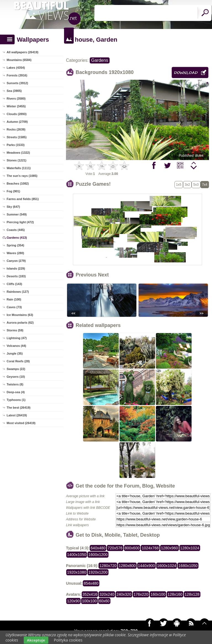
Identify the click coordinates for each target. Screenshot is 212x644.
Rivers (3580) (16, 99)
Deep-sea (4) (16, 392)
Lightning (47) (17, 338)
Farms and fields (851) (23, 199)
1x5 (179, 185)
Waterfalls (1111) (19, 168)
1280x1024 (190, 548)
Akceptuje (36, 640)
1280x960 (169, 548)
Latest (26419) (17, 415)
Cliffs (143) (14, 284)
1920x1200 (98, 572)
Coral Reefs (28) (18, 361)
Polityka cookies (68, 640)
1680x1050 (188, 566)
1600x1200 (98, 555)
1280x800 (127, 566)
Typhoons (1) (16, 400)
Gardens (100, 60)
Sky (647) (13, 207)
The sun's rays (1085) (22, 176)
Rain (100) (14, 299)
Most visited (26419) (21, 423)
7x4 (205, 185)
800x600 (132, 548)
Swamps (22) (16, 369)
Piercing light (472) (20, 222)
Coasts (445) (16, 230)
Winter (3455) (16, 106)
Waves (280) (15, 253)
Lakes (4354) (16, 68)
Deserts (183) (16, 276)
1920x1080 (77, 572)
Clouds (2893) (17, 114)
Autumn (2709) (17, 122)
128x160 (175, 594)
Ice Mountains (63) (20, 315)
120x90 (73, 601)
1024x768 (150, 548)
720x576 (115, 548)
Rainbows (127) (18, 292)
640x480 (98, 548)
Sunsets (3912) (17, 83)
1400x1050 (77, 555)
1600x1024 (167, 566)
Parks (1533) (16, 145)
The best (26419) (18, 408)
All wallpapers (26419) (22, 52)
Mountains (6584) (19, 60)
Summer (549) (17, 214)
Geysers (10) (16, 377)
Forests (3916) (17, 75)
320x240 (107, 594)
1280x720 (108, 566)
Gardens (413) (17, 238)
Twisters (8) (15, 384)
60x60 (104, 601)
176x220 (141, 594)
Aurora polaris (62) (20, 323)
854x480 (91, 583)
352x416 (90, 594)
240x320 (124, 594)
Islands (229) (16, 268)
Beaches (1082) (18, 183)
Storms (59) (15, 330)
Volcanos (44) (16, 346)
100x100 (89, 601)
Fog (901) (13, 191)
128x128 (192, 594)
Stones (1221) (17, 160)
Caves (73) (14, 307)
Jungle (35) (15, 353)
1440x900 (147, 566)
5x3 (196, 185)
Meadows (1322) (18, 153)
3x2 (187, 185)
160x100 (158, 594)
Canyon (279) (16, 261)
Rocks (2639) (16, 129)
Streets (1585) (17, 137)
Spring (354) (15, 245)
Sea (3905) (14, 91)
